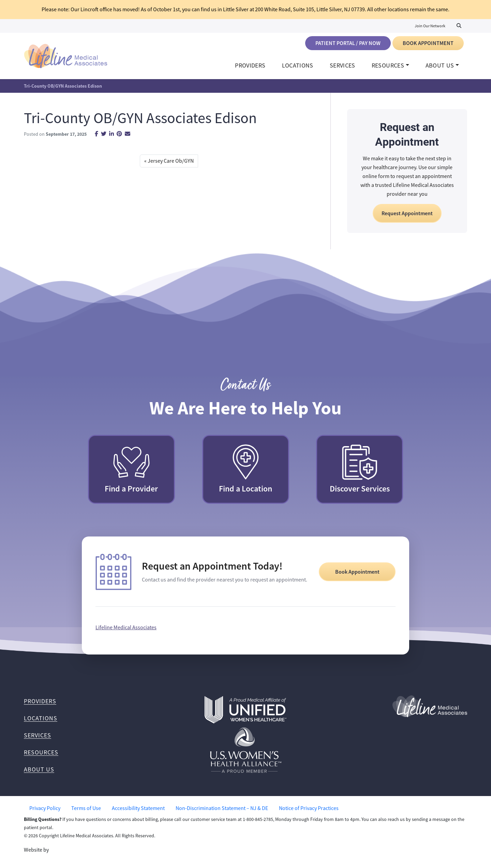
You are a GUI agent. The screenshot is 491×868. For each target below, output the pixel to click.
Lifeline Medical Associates (126, 631)
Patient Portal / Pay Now (348, 43)
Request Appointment (407, 217)
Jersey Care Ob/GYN (171, 164)
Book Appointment (428, 43)
